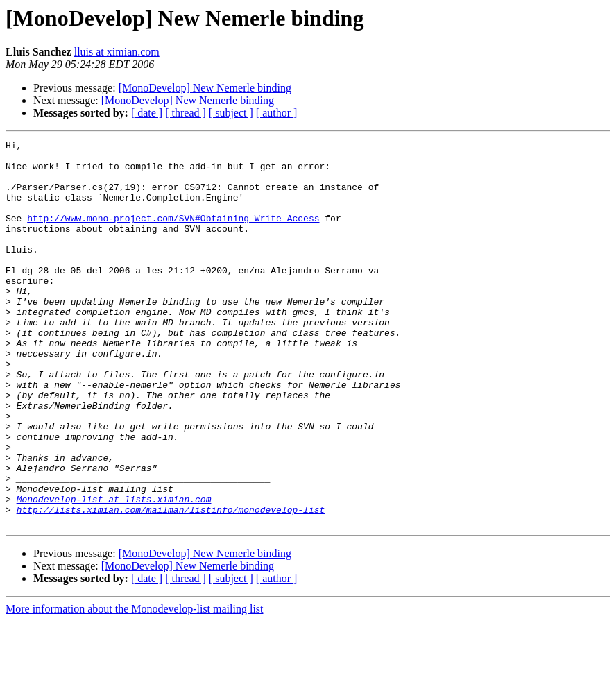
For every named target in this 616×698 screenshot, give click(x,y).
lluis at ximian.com (117, 52)
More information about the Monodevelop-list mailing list (135, 686)
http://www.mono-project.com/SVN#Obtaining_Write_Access (173, 235)
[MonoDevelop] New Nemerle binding (205, 88)
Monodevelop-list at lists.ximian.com (114, 572)
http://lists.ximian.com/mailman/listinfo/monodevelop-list (171, 584)
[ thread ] (186, 113)
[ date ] (147, 113)
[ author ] (277, 113)
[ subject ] (231, 113)
